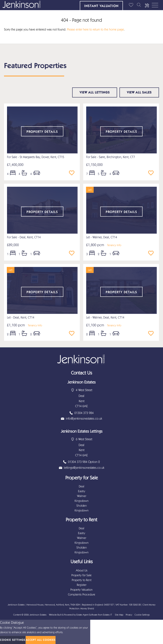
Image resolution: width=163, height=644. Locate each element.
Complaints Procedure (82, 594)
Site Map (119, 615)
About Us (82, 570)
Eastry (82, 491)
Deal (81, 486)
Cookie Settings (142, 615)
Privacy (129, 615)
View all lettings (95, 92)
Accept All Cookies (41, 640)
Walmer (82, 496)
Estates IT (107, 615)
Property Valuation (81, 590)
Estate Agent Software (87, 615)
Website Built (55, 615)
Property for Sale (81, 575)
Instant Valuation (101, 6)
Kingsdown (82, 501)
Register (82, 585)
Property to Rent (82, 580)
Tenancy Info (114, 245)
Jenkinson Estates (38, 615)
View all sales (139, 92)
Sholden (82, 506)
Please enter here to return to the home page (95, 29)
